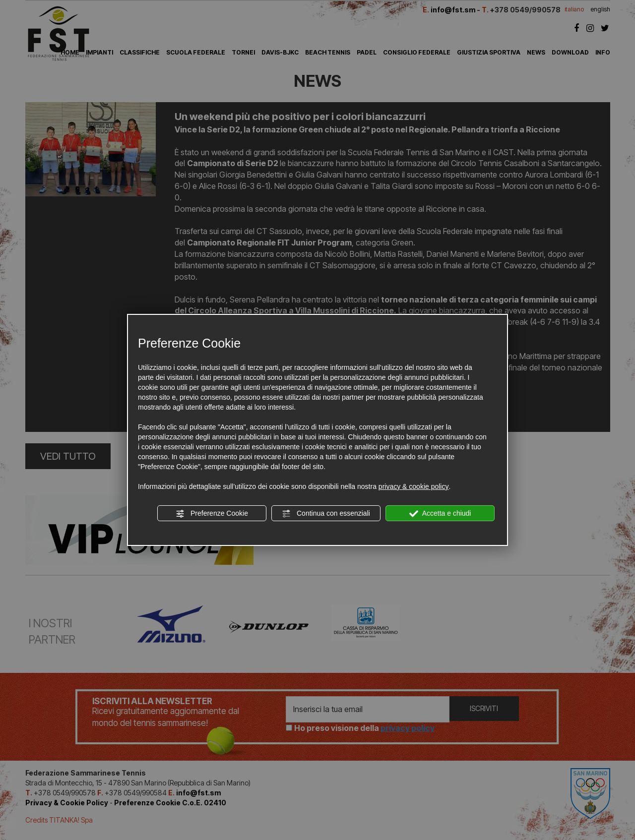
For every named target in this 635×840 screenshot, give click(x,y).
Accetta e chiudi (440, 514)
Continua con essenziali (326, 514)
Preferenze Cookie (212, 514)
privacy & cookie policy (414, 486)
